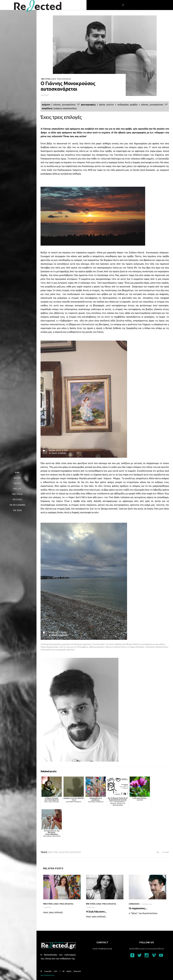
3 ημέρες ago (90, 907)
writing (53, 852)
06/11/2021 (45, 95)
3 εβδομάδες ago (147, 904)
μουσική (75, 852)
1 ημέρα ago (47, 907)
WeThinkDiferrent (47, 975)
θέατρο (64, 852)
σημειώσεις (134, 904)
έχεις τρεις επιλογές (61, 79)
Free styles (46, 79)
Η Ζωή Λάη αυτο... (96, 912)
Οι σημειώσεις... (138, 908)
